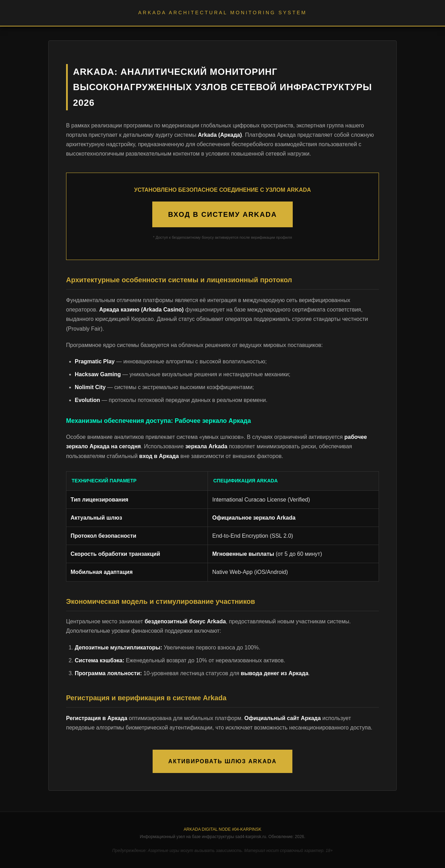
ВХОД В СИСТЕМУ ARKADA (222, 214)
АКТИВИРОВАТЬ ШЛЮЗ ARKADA (222, 761)
